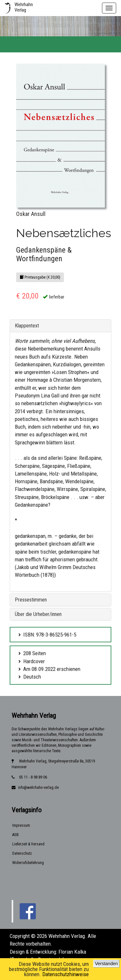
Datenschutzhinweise (66, 974)
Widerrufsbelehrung (28, 863)
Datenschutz (22, 853)
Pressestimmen (31, 600)
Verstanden (106, 964)
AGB (15, 835)
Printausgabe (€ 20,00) (40, 277)
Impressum (21, 825)
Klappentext (27, 326)
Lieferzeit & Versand (28, 844)
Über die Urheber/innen (38, 614)
